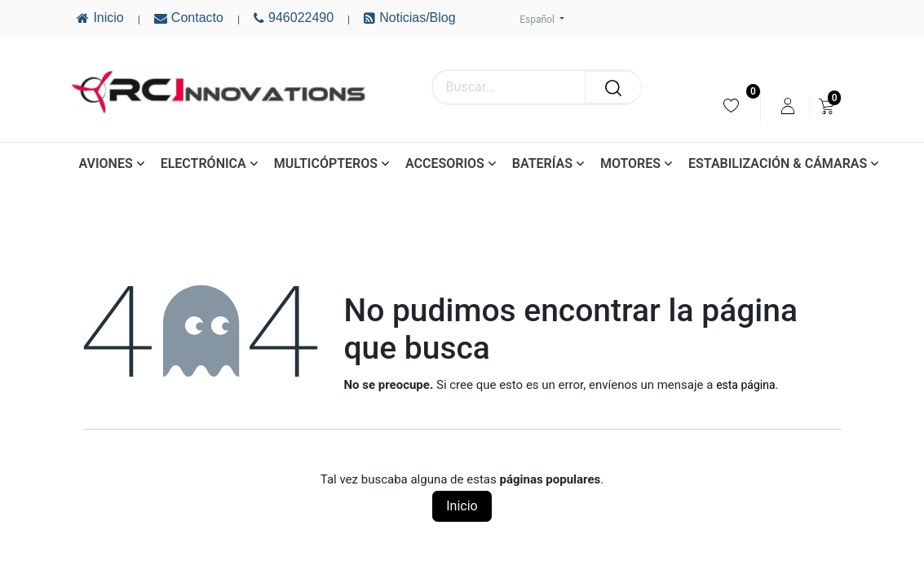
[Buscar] (613, 87)
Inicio (462, 506)
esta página (745, 385)
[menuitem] (731, 106)
